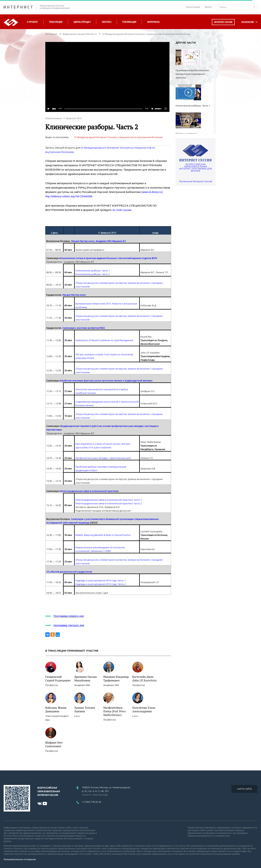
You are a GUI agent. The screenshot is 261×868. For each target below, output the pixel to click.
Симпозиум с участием (83, 519)
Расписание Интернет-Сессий (196, 181)
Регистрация (193, 7)
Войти (208, 7)
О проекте (32, 22)
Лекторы (107, 22)
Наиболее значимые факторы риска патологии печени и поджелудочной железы (106, 381)
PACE (102, 328)
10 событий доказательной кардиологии (69, 572)
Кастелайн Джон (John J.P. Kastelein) (144, 679)
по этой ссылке (122, 210)
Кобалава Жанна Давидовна (56, 709)
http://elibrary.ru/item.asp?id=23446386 (69, 196)
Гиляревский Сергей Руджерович (58, 679)
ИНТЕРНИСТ (20, 7)
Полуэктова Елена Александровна (144, 709)
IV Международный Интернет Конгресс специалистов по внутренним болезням (118, 137)
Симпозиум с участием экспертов (81, 328)
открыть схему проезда (95, 795)
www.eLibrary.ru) (152, 192)
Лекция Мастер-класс (74, 295)
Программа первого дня (69, 616)
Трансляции (56, 22)
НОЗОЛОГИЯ (248, 22)
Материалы (154, 22)
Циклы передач (82, 22)
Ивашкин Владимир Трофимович (116, 679)
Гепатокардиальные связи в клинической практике (89, 491)
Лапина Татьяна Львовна (85, 709)
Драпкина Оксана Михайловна (86, 679)
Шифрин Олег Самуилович (54, 744)
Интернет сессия (223, 22)
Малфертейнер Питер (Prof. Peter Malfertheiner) (115, 711)
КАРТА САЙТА (245, 789)
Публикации (129, 22)
